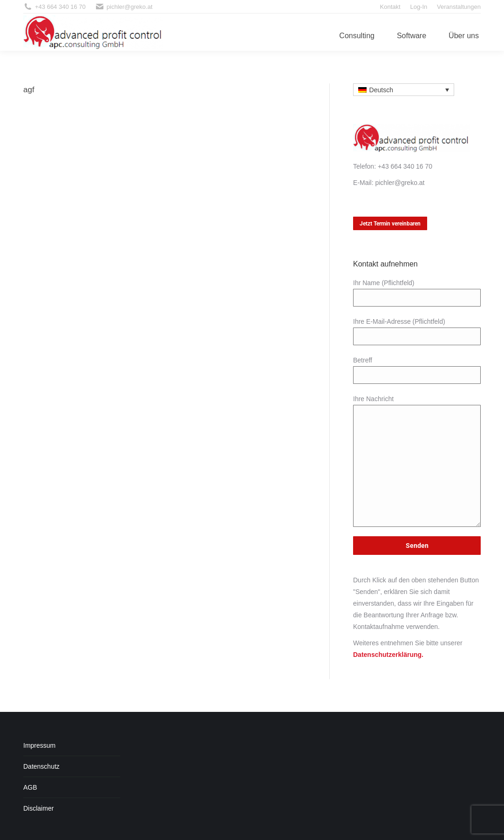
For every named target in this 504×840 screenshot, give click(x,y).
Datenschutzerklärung (387, 655)
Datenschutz (41, 766)
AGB (30, 787)
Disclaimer (38, 808)
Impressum (39, 745)
